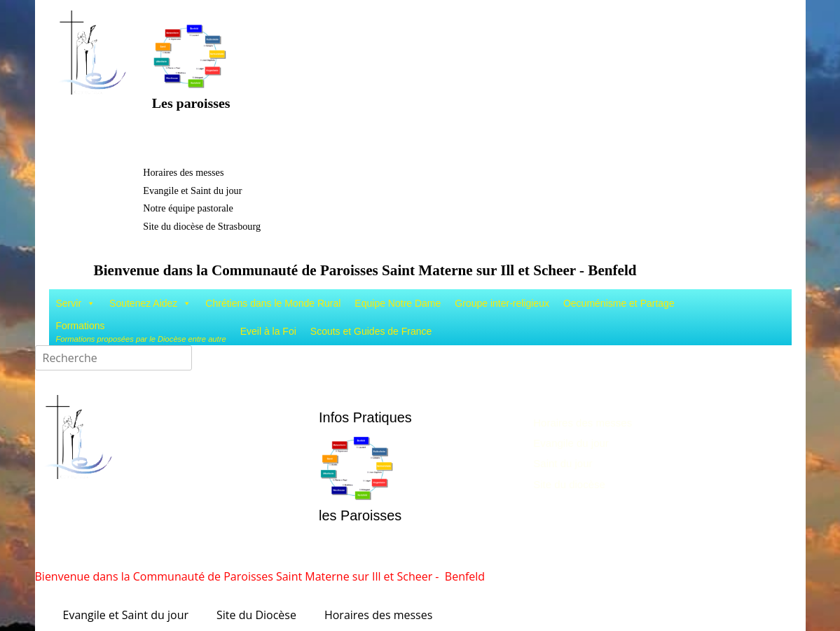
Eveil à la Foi (268, 331)
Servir (76, 303)
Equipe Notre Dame (398, 303)
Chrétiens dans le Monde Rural (273, 303)
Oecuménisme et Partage (619, 303)
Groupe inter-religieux (502, 303)
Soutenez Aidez (150, 303)
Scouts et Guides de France (371, 331)
